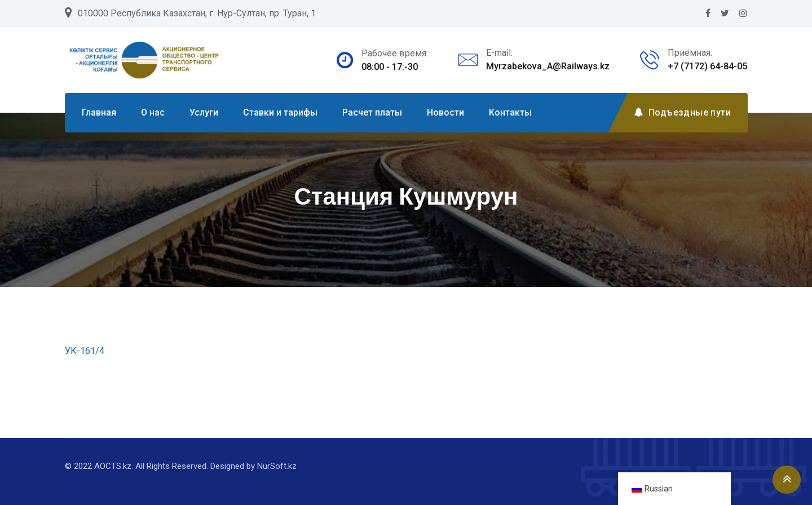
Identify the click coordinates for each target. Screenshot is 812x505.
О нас (153, 112)
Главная (99, 112)
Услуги (204, 112)
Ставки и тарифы (280, 112)
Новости (445, 112)
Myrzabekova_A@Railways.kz (548, 66)
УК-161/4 (85, 351)
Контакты (510, 112)
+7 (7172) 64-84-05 (707, 66)
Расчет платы (372, 112)
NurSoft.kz (277, 466)
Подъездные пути (682, 112)
